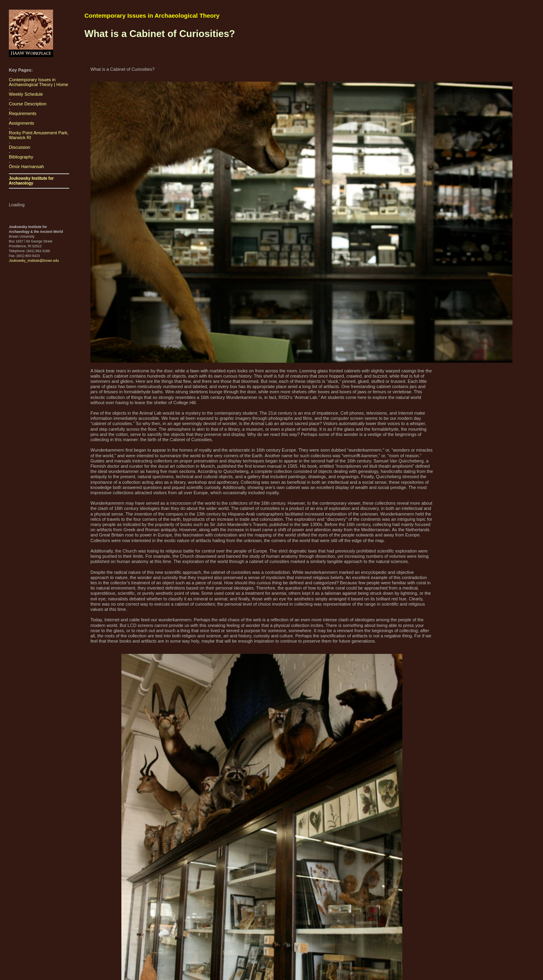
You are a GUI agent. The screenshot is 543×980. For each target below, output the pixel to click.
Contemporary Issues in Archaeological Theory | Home (39, 82)
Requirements (23, 113)
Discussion (19, 147)
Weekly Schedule (26, 94)
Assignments (22, 123)
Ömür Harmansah (26, 166)
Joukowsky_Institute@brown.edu (34, 261)
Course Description (28, 104)
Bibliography (21, 157)
